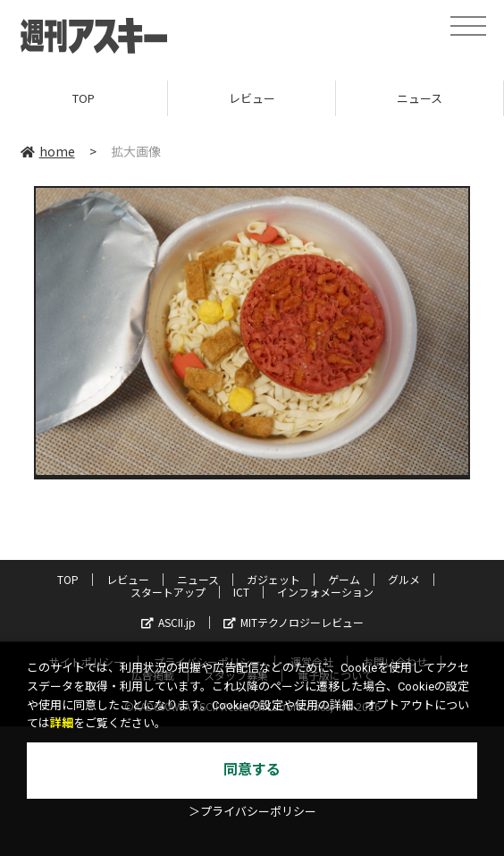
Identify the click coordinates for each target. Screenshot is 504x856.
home (48, 151)
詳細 (62, 723)
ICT (241, 592)
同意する (252, 770)
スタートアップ (168, 592)
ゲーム (344, 579)
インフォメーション (325, 592)
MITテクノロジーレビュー (294, 622)
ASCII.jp (168, 622)
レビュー (252, 98)
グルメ (404, 579)
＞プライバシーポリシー (252, 812)
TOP (84, 98)
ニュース (420, 98)
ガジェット (273, 579)
